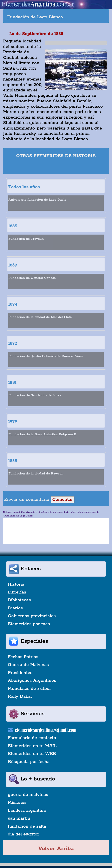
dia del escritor (23, 834)
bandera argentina (27, 811)
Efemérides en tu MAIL (32, 746)
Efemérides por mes (29, 624)
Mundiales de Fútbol (29, 689)
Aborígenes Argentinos (32, 681)
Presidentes (20, 673)
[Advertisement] (56, 167)
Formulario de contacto (32, 738)
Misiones (17, 803)
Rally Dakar (20, 696)
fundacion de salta (27, 826)
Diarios (15, 608)
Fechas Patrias (23, 657)
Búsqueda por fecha (29, 762)
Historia (16, 584)
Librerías (17, 592)
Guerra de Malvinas (28, 665)
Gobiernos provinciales (32, 616)
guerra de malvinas (28, 795)
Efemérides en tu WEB (32, 754)
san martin (19, 818)
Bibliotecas (19, 600)
